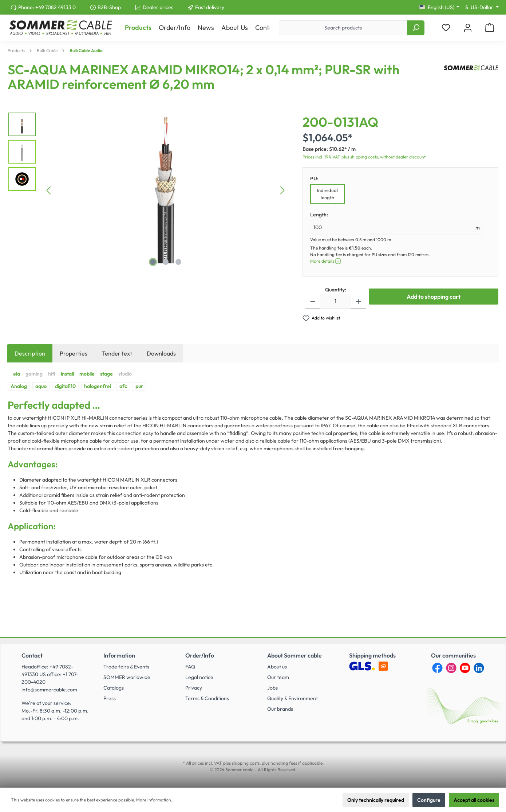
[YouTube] (465, 668)
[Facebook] (437, 668)
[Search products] (343, 28)
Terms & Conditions (207, 698)
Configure (429, 800)
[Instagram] (451, 668)
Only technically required (376, 800)
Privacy (194, 688)
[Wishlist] (446, 28)
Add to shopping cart (434, 297)
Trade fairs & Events (126, 667)
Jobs (272, 688)
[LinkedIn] (479, 668)
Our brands (280, 709)
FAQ (190, 667)
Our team (278, 677)
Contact (32, 655)
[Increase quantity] (358, 301)
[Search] (416, 28)
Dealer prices (158, 7)
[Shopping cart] (490, 28)
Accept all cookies (474, 800)
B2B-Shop (109, 7)
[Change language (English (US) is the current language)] (440, 7)
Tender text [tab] (117, 353)
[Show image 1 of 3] (153, 262)
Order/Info (200, 655)
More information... (155, 800)
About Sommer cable (294, 655)
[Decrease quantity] (313, 301)
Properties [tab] (74, 353)
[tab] (30, 353)
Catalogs (114, 688)
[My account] (468, 28)
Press (110, 698)
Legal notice (199, 677)
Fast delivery (210, 7)
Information (119, 655)
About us (277, 667)
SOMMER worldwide (127, 677)
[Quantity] (335, 301)
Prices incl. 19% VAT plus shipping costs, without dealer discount (364, 157)
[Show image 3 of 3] (178, 262)
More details (326, 261)
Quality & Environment (292, 698)
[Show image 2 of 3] (166, 262)
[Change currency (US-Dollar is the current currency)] (482, 7)
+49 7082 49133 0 (56, 7)
